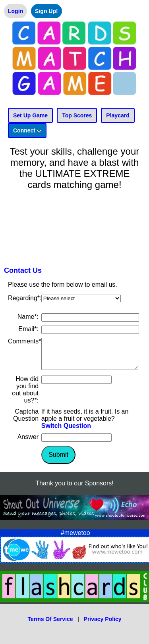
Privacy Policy (103, 625)
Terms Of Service (50, 625)
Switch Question (66, 432)
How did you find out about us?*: (25, 396)
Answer (28, 443)
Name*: (28, 317)
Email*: (28, 329)
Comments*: (25, 341)
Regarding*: (25, 298)
